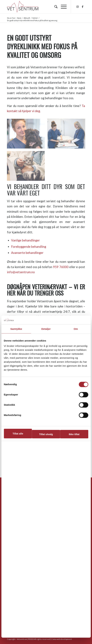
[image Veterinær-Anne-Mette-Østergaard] (27, 135)
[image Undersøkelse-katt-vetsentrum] (67, 135)
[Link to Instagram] (78, 7)
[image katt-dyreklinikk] (27, 167)
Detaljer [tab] (46, 329)
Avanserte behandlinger (27, 253)
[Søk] (54, 7)
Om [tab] (76, 329)
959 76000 (61, 267)
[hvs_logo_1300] (38, 7)
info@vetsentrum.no (21, 272)
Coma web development (62, 639)
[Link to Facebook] (83, 7)
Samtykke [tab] (16, 329)
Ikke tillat (74, 434)
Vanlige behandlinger (25, 240)
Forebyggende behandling (29, 247)
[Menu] (62, 7)
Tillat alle (18, 434)
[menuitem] (54, 7)
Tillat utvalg (46, 434)
